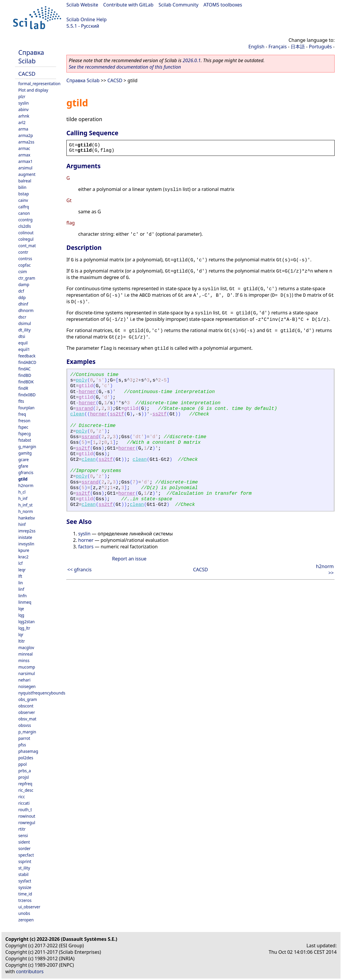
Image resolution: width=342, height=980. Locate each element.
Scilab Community (178, 5)
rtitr (22, 829)
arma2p (26, 135)
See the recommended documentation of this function (125, 67)
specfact (26, 855)
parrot (24, 738)
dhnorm (26, 310)
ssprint (25, 861)
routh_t (25, 810)
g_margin (27, 447)
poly (81, 380)
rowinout (27, 816)
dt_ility (24, 330)
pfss (22, 745)
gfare (23, 466)
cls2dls (25, 226)
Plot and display (33, 90)
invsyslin (26, 544)
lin (21, 583)
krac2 (23, 557)
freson (24, 421)
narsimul (27, 673)
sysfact (25, 881)
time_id (25, 894)
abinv (23, 109)
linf (21, 589)
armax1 (26, 161)
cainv (23, 200)
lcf (21, 563)
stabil (23, 874)
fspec (23, 427)
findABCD (27, 362)
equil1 (24, 349)
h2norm (26, 485)
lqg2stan (26, 622)
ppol (22, 764)
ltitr (22, 641)
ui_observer (29, 907)
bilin (22, 187)
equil (23, 343)
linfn (23, 596)
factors (86, 547)
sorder (24, 848)
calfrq (24, 207)
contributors (30, 971)
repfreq (25, 784)
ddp (22, 297)
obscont (26, 706)
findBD (25, 375)
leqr (22, 570)
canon (24, 213)
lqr (21, 635)
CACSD (27, 74)
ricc (22, 797)
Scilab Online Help (86, 19)
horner (87, 392)
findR (23, 388)
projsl (23, 777)
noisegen (27, 686)
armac (24, 148)
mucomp (27, 667)
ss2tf (117, 414)
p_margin (27, 732)
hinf (22, 524)
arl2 (22, 122)
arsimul (25, 168)
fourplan (26, 408)
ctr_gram (27, 278)
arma (23, 129)
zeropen (26, 920)
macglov (26, 647)
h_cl (22, 492)
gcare (24, 460)
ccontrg (25, 220)
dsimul (25, 323)
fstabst (25, 440)
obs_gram (28, 699)
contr (23, 252)
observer (27, 712)
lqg (21, 615)
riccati (24, 803)
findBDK (26, 382)
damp (24, 284)
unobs (24, 913)
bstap (24, 194)
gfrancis (26, 472)
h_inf (23, 498)
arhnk (24, 116)
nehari (24, 680)
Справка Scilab (31, 57)
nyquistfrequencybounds (42, 693)
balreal (25, 181)
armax (24, 155)
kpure (24, 550)
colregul (26, 239)
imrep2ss (27, 531)
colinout (26, 233)
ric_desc (26, 790)
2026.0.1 (192, 60)
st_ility (24, 868)
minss (24, 660)
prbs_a (25, 771)
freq (22, 414)
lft (20, 576)
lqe (21, 609)
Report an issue (129, 559)
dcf (21, 291)
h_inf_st (25, 505)
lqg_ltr (24, 628)
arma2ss (26, 142)
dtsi (22, 336)
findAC (24, 369)
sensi (23, 835)
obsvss (25, 725)
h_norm (26, 511)
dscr (22, 317)
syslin (23, 103)
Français (278, 47)
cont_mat (27, 246)
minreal (26, 654)
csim (23, 272)
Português (320, 47)
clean (77, 414)
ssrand (84, 409)
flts (21, 401)
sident (24, 842)
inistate (25, 537)
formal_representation (39, 84)
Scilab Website (82, 5)
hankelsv (27, 518)
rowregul (27, 823)
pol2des (26, 758)
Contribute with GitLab (128, 5)
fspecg (24, 434)
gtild (23, 479)
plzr (22, 96)
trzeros (25, 900)
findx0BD (27, 395)
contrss (25, 259)
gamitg (25, 453)
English (256, 47)
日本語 (298, 47)
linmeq (25, 602)
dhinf (23, 304)
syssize (25, 887)
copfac (24, 265)
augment (27, 174)
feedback (27, 356)
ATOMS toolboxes (223, 5)
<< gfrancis (79, 570)
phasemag (28, 751)
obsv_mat (27, 719)
